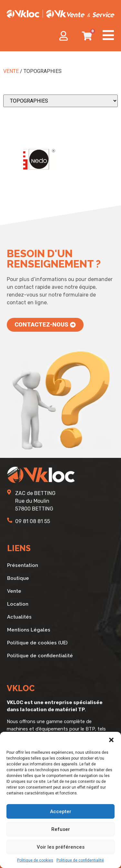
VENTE (11, 71)
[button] (111, 740)
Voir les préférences (61, 847)
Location (18, 604)
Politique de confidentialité (80, 860)
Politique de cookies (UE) (37, 643)
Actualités (19, 617)
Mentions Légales (29, 630)
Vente (14, 591)
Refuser (61, 829)
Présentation (23, 565)
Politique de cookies (35, 860)
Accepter (61, 812)
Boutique (18, 578)
